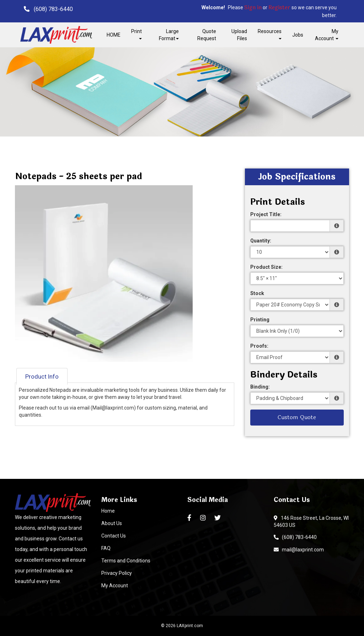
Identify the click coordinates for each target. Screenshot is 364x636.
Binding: (260, 387)
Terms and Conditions (126, 561)
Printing (260, 320)
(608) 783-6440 (295, 537)
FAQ (106, 548)
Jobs (298, 35)
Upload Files (239, 35)
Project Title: (266, 214)
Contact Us (114, 536)
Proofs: (259, 346)
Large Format (169, 35)
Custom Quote (297, 417)
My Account (115, 586)
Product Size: (266, 267)
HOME (114, 35)
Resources (270, 34)
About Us (112, 523)
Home (108, 511)
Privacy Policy (117, 573)
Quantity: (261, 241)
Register (279, 8)
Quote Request (207, 35)
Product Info (42, 376)
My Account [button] (327, 35)
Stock (257, 293)
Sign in (253, 8)
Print (136, 34)
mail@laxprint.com (299, 550)
